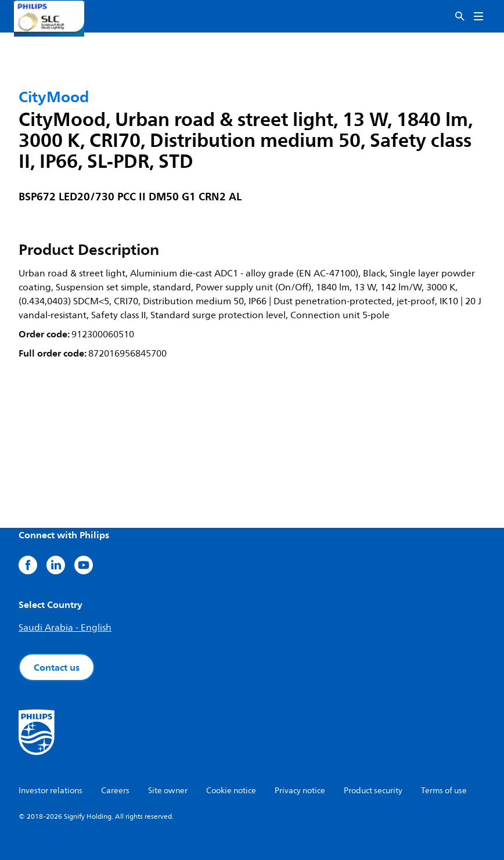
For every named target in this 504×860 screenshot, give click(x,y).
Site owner (168, 791)
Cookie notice (231, 791)
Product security (373, 791)
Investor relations (51, 791)
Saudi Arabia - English (65, 628)
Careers (115, 791)
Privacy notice (300, 791)
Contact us (57, 667)
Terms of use (444, 791)
